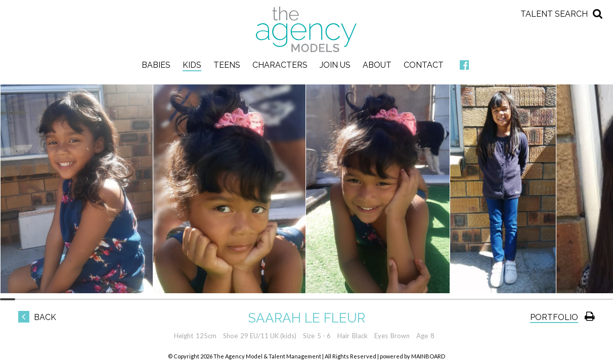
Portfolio (554, 317)
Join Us (335, 65)
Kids (192, 65)
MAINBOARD (428, 356)
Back (37, 317)
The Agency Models (306, 29)
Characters (280, 65)
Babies (156, 65)
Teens (227, 65)
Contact (424, 65)
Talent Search (554, 14)
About (377, 65)
